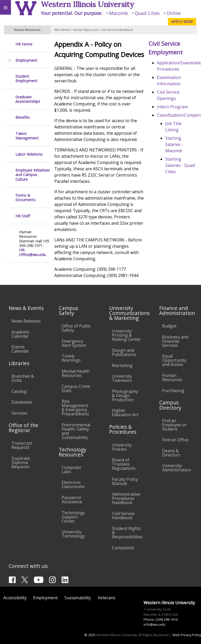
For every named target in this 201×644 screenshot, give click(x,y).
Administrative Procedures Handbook (126, 498)
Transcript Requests (22, 445)
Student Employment (26, 79)
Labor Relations (29, 154)
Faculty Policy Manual (125, 481)
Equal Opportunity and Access (174, 360)
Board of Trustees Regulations (124, 464)
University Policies (122, 447)
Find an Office (175, 440)
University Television (122, 378)
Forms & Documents (25, 198)
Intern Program (172, 107)
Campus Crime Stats (76, 388)
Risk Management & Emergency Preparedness (75, 408)
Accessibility (15, 598)
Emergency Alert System (74, 343)
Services (19, 413)
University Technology (73, 534)
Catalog (19, 391)
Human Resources (85, 30)
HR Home (24, 44)
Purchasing (173, 391)
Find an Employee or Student (174, 425)
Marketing (122, 365)
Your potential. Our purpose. (72, 13)
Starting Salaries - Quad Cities (180, 165)
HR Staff (23, 216)
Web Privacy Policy (187, 635)
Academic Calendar (20, 334)
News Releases (26, 321)
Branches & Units (23, 378)
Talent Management (27, 136)
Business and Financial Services (175, 341)
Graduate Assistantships (28, 99)
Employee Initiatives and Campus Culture (33, 175)
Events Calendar (20, 349)
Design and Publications (124, 352)
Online (174, 13)
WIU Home (62, 30)
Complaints (123, 548)
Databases (22, 402)
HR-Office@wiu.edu (32, 252)
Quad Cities (147, 13)
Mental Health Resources (76, 373)
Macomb (119, 13)
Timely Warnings (71, 358)
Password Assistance (72, 500)
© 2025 (90, 635)
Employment (26, 60)
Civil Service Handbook (117, 30)
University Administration (177, 468)
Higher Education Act (125, 413)
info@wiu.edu (155, 624)
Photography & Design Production (125, 396)
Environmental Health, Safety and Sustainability (76, 431)
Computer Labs (72, 470)
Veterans (107, 598)
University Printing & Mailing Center (126, 335)
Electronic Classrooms (73, 484)
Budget (169, 326)
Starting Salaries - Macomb (174, 144)
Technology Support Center (73, 517)
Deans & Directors (171, 453)
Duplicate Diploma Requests (21, 462)
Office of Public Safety (76, 328)
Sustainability (78, 598)
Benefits (23, 117)
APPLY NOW (182, 22)
